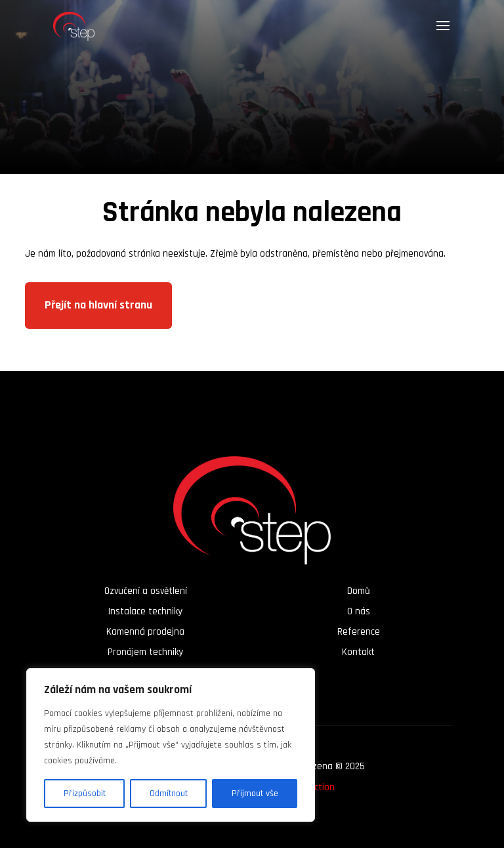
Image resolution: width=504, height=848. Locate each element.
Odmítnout (169, 794)
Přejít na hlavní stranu (98, 305)
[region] (171, 745)
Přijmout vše (255, 794)
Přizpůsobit (85, 794)
